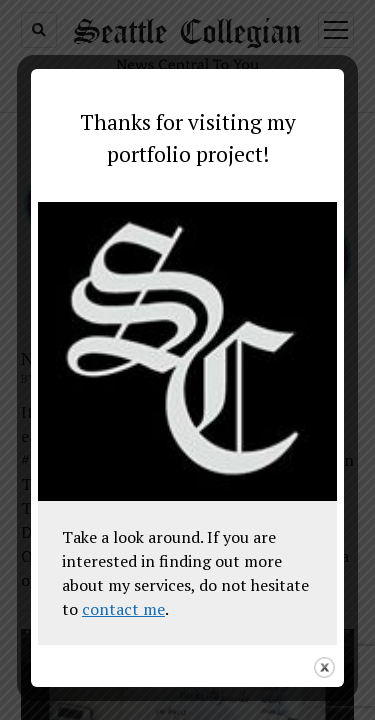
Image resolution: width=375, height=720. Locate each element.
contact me (123, 609)
